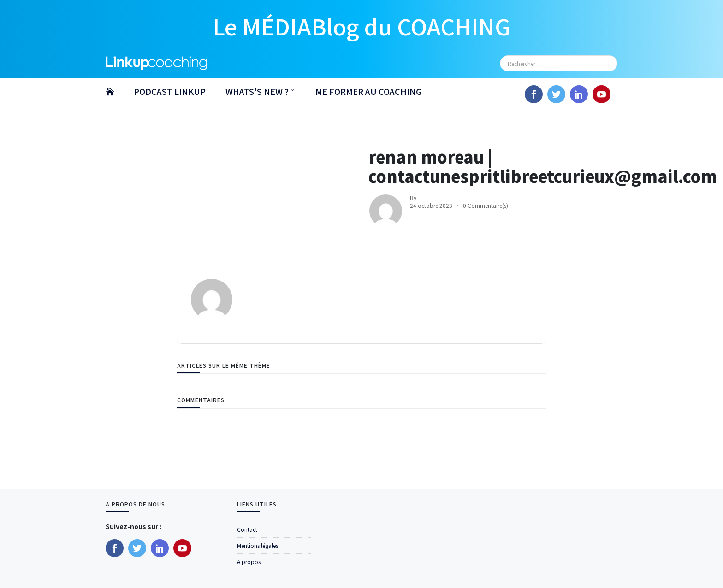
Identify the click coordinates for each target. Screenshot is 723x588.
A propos (249, 562)
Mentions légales (258, 545)
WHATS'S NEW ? (257, 91)
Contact (247, 529)
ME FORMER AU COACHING (368, 91)
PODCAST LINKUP (170, 91)
